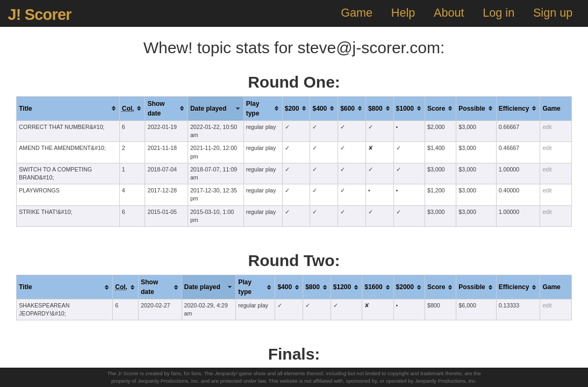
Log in (499, 13)
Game (357, 13)
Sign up (553, 13)
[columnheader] (68, 108)
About (449, 13)
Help (403, 13)
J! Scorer (39, 15)
